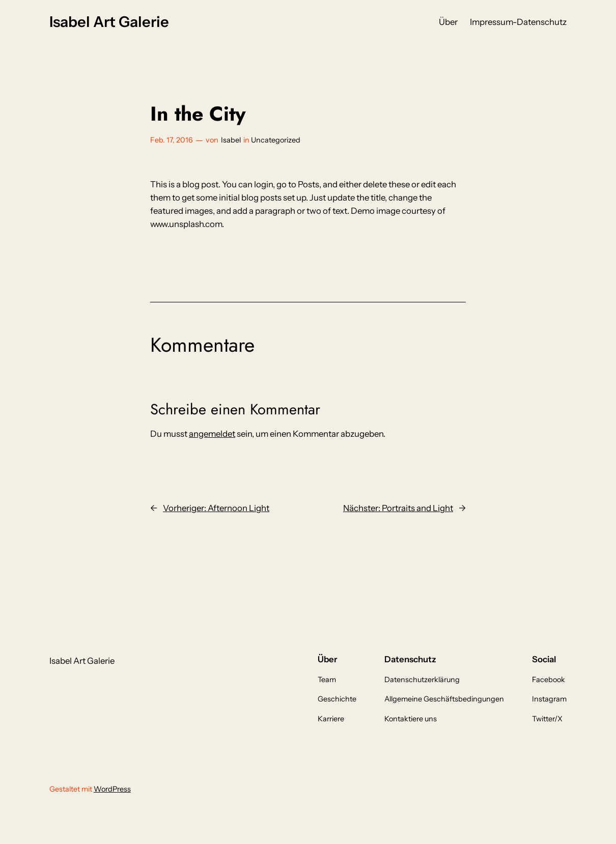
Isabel (231, 140)
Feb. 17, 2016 (172, 140)
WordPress (112, 789)
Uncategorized (276, 140)
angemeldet (212, 434)
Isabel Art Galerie (109, 22)
